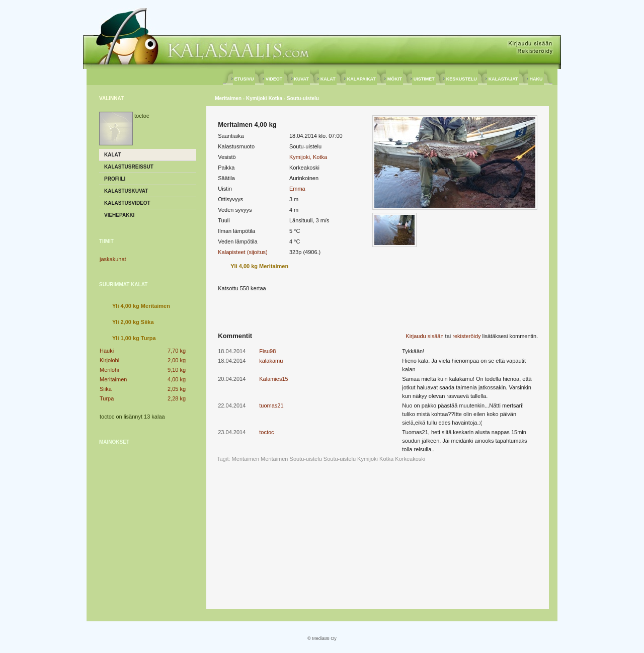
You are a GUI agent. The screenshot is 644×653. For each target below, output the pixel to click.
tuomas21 (271, 405)
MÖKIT (394, 79)
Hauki (107, 351)
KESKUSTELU (461, 79)
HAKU (536, 79)
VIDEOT (274, 79)
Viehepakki (119, 215)
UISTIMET (424, 79)
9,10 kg (177, 370)
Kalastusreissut (129, 167)
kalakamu (271, 361)
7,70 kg (177, 351)
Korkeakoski (410, 459)
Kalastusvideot (127, 203)
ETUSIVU (244, 79)
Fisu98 (267, 351)
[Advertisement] (148, 516)
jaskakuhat (113, 259)
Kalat (112, 155)
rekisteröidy (466, 336)
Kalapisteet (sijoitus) (243, 252)
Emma (297, 189)
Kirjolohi (109, 360)
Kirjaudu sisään (424, 336)
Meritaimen (113, 379)
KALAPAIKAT (361, 79)
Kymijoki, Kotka (308, 157)
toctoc (266, 432)
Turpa (107, 398)
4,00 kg (177, 379)
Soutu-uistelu (340, 459)
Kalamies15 (273, 379)
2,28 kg (177, 398)
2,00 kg (177, 360)
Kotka (386, 459)
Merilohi (109, 370)
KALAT (328, 79)
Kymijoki (368, 459)
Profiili (115, 179)
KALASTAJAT (503, 79)
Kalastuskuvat (126, 191)
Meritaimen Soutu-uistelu (291, 459)
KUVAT (302, 79)
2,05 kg (177, 389)
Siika (106, 389)
